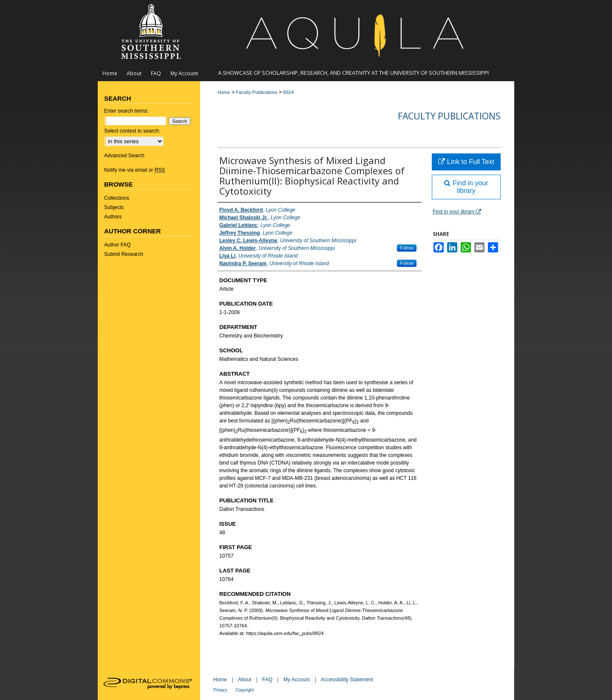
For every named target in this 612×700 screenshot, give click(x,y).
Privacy (220, 690)
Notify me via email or (135, 170)
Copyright (245, 690)
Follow (407, 248)
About (245, 680)
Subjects (114, 207)
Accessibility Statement (347, 680)
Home (224, 92)
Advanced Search (124, 156)
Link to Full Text (466, 162)
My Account (297, 680)
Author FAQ (118, 245)
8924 (289, 92)
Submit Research (124, 254)
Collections (117, 198)
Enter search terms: (126, 111)
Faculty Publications (257, 92)
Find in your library (466, 187)
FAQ (267, 680)
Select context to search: (132, 131)
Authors (113, 217)
